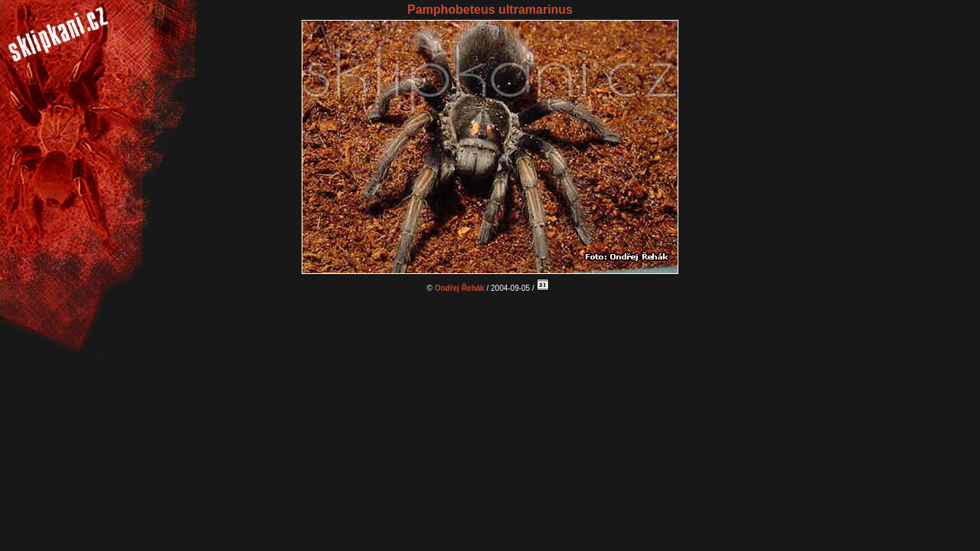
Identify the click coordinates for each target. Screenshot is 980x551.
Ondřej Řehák (460, 288)
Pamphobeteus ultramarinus (490, 10)
